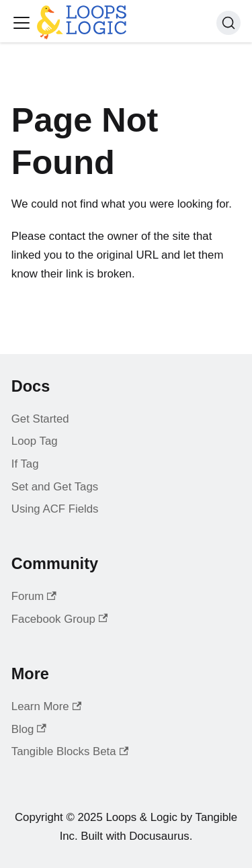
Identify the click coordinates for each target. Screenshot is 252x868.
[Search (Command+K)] (228, 23)
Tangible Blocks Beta (70, 751)
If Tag (25, 464)
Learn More (46, 706)
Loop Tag (35, 441)
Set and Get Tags (55, 487)
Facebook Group (60, 619)
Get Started (40, 419)
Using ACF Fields (55, 509)
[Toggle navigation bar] (22, 23)
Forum (34, 596)
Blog (29, 729)
